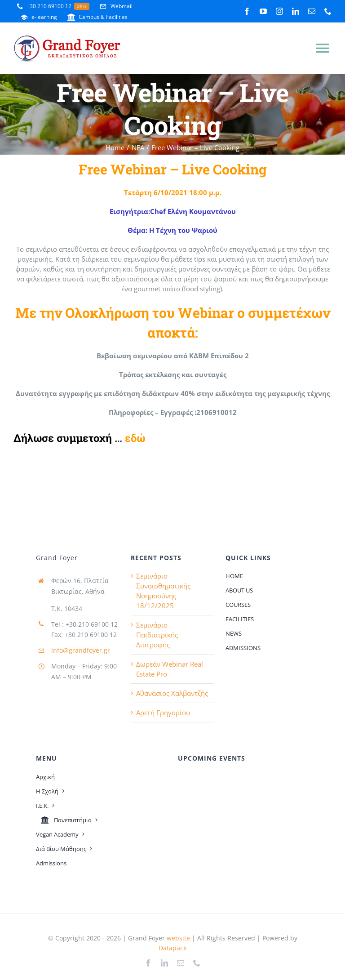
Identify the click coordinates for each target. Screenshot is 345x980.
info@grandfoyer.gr (81, 650)
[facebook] (247, 11)
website (177, 938)
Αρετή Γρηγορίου (163, 713)
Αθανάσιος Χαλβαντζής (172, 693)
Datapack (172, 948)
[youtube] (263, 11)
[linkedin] (296, 11)
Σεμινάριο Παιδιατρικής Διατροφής (157, 635)
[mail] (312, 11)
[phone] (328, 11)
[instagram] (279, 11)
